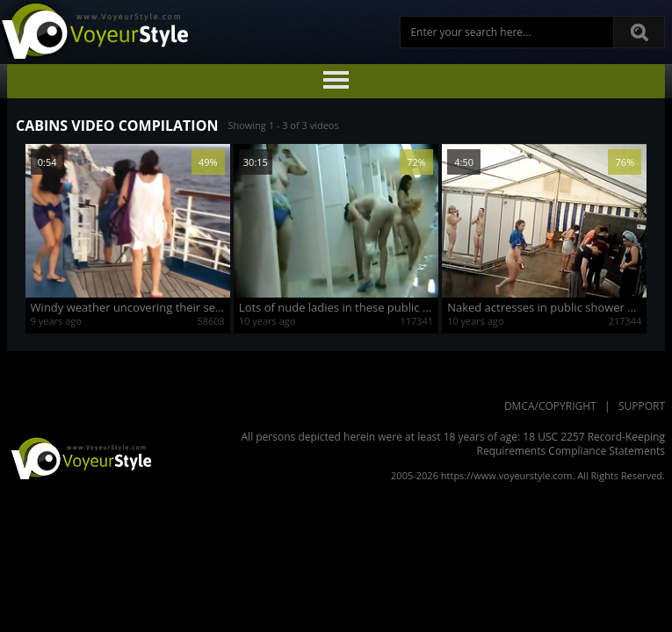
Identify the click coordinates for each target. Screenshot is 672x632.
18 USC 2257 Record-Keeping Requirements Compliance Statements (571, 444)
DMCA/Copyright (550, 406)
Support (642, 406)
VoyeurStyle (79, 457)
